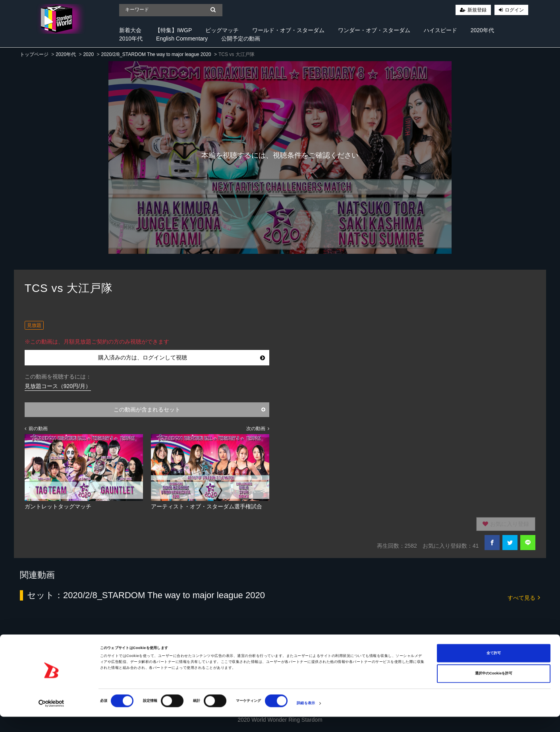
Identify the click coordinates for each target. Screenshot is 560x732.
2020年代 (482, 30)
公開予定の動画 (241, 39)
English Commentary (182, 39)
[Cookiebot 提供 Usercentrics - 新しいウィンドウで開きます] (51, 719)
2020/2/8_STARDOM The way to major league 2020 (156, 54)
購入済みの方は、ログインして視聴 (182, 357)
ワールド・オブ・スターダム (288, 30)
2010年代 (131, 39)
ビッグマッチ (222, 30)
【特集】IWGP (173, 30)
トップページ (34, 54)
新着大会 (130, 30)
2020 (88, 54)
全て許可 (494, 668)
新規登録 (477, 10)
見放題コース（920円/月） (58, 386)
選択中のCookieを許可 (494, 689)
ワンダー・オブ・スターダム (374, 30)
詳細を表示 (306, 719)
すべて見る (524, 597)
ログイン (514, 10)
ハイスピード (440, 30)
